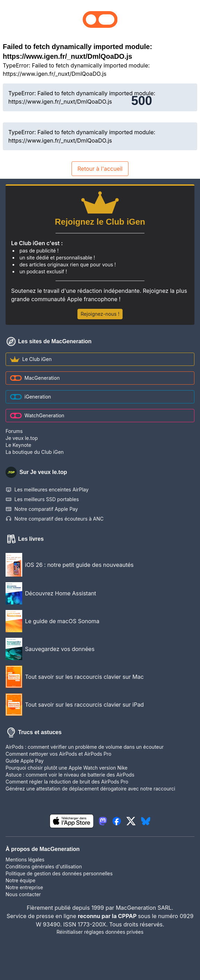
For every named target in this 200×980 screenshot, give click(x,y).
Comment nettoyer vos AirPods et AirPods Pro (59, 754)
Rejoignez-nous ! (100, 314)
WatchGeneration (37, 415)
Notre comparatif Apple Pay (42, 509)
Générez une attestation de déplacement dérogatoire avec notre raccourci (90, 789)
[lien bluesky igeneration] (146, 821)
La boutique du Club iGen (35, 452)
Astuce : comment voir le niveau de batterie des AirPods (70, 775)
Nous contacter (23, 894)
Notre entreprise (24, 887)
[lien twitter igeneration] (131, 821)
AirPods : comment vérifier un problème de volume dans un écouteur (85, 747)
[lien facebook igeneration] (117, 821)
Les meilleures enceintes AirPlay (47, 490)
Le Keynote (18, 445)
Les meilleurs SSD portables (42, 499)
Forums (14, 431)
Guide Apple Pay (25, 761)
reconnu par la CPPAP (108, 916)
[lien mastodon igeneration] (103, 821)
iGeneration (31, 397)
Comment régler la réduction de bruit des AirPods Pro (67, 782)
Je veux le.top (22, 438)
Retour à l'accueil (100, 169)
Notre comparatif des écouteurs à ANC (55, 519)
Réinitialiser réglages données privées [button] (100, 932)
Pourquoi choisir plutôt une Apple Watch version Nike (66, 768)
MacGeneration (35, 378)
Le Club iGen (31, 359)
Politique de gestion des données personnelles (59, 873)
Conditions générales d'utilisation (44, 866)
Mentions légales (25, 859)
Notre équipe (20, 880)
